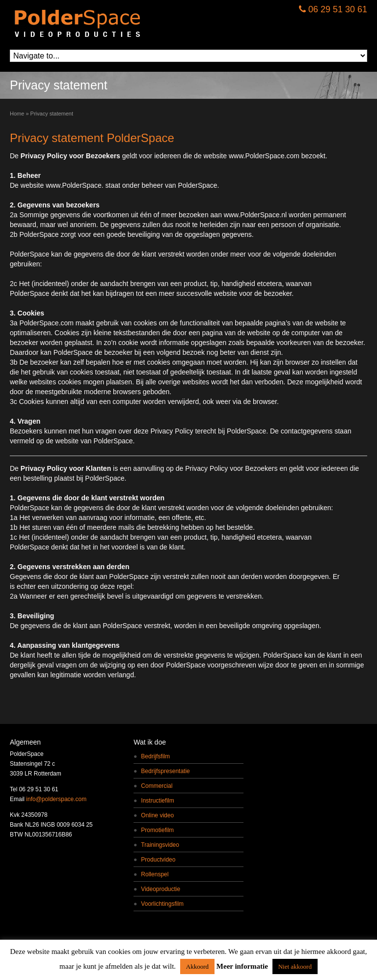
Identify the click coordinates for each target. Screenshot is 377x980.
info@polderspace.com (56, 799)
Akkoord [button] (197, 966)
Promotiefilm (157, 830)
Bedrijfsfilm (155, 756)
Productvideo (158, 860)
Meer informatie (242, 966)
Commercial (157, 786)
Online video (157, 815)
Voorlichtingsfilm (162, 904)
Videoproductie (161, 889)
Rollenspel (155, 874)
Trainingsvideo (160, 845)
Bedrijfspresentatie (165, 771)
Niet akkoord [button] (295, 966)
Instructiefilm (157, 801)
